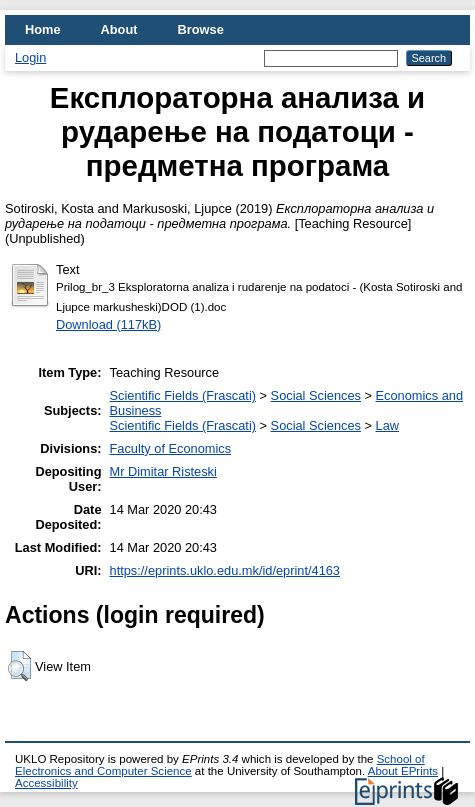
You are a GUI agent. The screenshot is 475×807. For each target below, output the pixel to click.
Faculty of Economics (171, 448)
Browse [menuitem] (201, 29)
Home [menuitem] (43, 29)
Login (30, 57)
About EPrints (403, 771)
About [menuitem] (119, 29)
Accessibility (46, 783)
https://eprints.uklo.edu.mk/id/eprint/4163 (225, 570)
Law (387, 425)
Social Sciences (316, 395)
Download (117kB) (108, 324)
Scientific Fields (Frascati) (183, 395)
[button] (19, 666)
